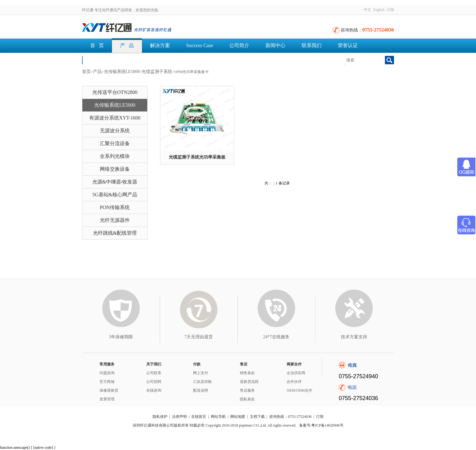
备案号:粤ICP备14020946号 (321, 425)
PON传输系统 (115, 207)
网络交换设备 (115, 169)
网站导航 (218, 417)
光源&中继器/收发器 (115, 182)
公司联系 (154, 373)
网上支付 (201, 373)
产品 (97, 72)
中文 (367, 10)
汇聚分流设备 (115, 143)
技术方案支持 (354, 337)
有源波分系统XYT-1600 (115, 118)
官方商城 (107, 382)
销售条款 (247, 373)
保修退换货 (109, 390)
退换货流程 (249, 382)
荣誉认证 (348, 45)
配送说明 (201, 390)
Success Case (200, 45)
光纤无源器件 (115, 220)
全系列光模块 (115, 156)
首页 (86, 72)
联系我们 (312, 45)
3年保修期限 (121, 337)
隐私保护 (160, 417)
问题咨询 (107, 373)
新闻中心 (275, 45)
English (379, 10)
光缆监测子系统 (157, 72)
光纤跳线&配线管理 (115, 233)
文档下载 (100, 60)
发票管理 (107, 399)
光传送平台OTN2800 (115, 92)
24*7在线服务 (276, 337)
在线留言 (199, 417)
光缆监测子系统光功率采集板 (197, 157)
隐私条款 (247, 399)
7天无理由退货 (199, 337)
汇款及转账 (202, 382)
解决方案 (160, 45)
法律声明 (179, 417)
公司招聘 (154, 382)
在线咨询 (154, 390)
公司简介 (239, 45)
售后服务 (247, 390)
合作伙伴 (294, 382)
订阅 (390, 10)
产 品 (127, 45)
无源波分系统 (115, 131)
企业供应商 (296, 373)
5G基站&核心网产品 (115, 195)
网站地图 (238, 417)
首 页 (97, 45)
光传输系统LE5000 (122, 72)
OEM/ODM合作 (299, 390)
